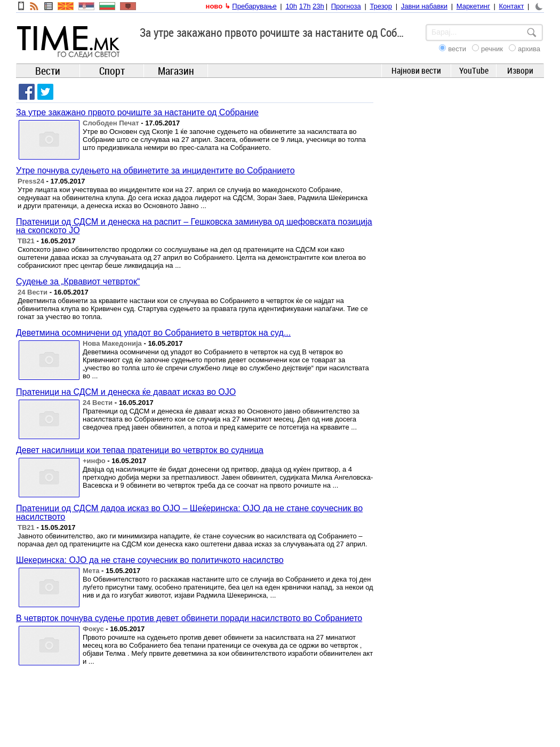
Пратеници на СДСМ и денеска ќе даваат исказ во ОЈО (126, 392)
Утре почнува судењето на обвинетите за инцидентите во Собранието (155, 170)
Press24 (31, 181)
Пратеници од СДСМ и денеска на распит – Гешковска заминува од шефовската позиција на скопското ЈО (194, 226)
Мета (91, 571)
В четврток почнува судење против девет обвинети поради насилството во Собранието (189, 618)
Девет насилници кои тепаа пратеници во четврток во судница (140, 450)
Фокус (93, 629)
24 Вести (33, 292)
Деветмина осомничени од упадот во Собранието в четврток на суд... (153, 333)
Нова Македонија (112, 343)
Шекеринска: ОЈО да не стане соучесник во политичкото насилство (150, 560)
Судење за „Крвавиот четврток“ (78, 281)
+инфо (94, 461)
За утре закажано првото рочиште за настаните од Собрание (137, 112)
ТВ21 (26, 241)
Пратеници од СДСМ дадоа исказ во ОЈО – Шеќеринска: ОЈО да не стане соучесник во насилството (189, 513)
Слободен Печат (111, 123)
